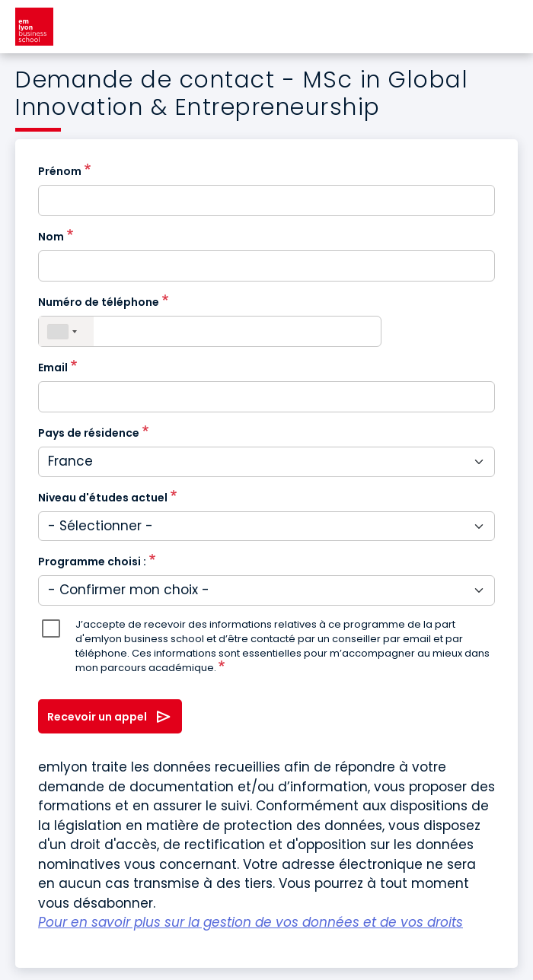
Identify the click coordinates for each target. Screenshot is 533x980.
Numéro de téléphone (99, 302)
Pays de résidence (89, 433)
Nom (51, 237)
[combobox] (66, 331)
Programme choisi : (92, 562)
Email (53, 367)
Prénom (60, 171)
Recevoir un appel (97, 717)
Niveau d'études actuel (103, 498)
